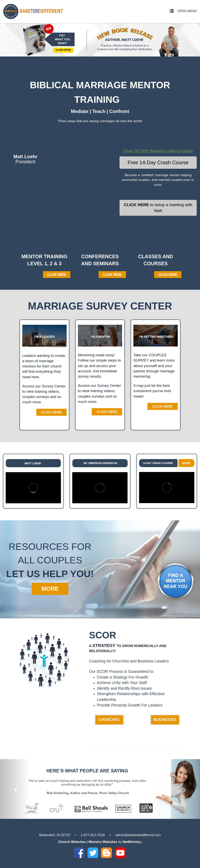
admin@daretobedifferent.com (138, 835)
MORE (50, 589)
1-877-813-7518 (93, 835)
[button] (15, 789)
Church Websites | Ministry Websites (88, 842)
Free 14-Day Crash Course (158, 162)
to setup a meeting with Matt (158, 208)
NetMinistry (132, 842)
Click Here (51, 412)
